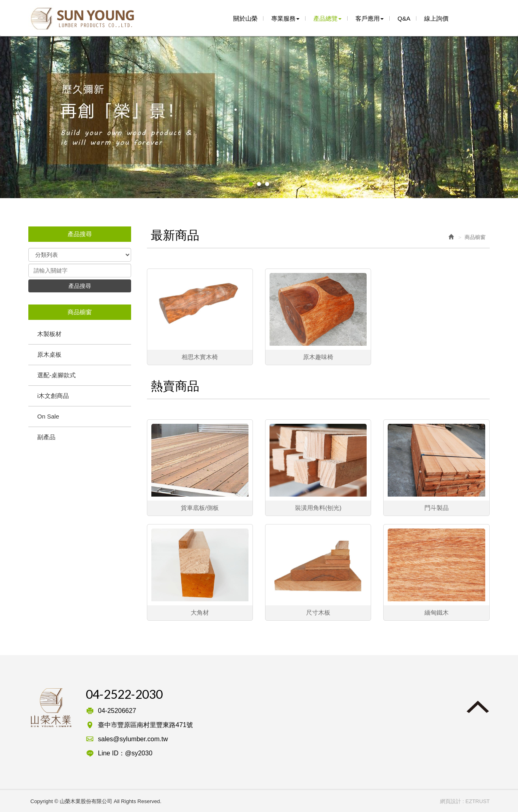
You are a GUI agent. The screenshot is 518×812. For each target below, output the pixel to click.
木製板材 (49, 334)
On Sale (48, 416)
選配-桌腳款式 (56, 375)
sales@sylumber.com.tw (133, 739)
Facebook (467, 18)
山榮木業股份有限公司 (82, 19)
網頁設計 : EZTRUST (465, 801)
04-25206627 (117, 711)
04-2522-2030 (124, 694)
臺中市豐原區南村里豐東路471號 (145, 725)
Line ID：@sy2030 (125, 753)
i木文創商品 (53, 396)
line (483, 18)
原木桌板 (49, 354)
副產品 (46, 437)
